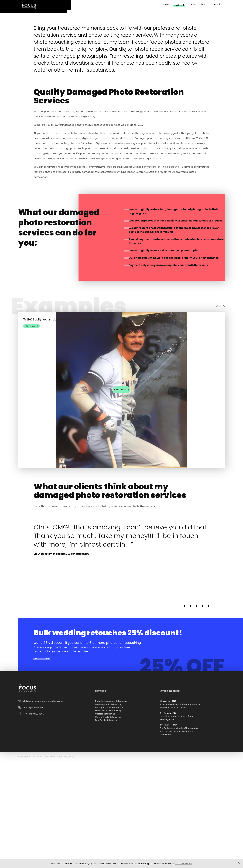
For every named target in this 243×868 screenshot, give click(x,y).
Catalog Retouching (105, 829)
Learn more (41, 773)
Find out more (184, 863)
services (178, 5)
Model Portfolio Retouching (108, 826)
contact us (99, 240)
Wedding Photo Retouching (109, 819)
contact (216, 5)
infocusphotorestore (31, 822)
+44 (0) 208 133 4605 (31, 829)
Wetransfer (153, 282)
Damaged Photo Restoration (109, 822)
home (166, 5)
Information (30, 441)
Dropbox (138, 282)
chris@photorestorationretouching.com (41, 816)
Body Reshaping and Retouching (111, 816)
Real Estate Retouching (107, 835)
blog (204, 5)
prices (193, 5)
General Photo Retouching (108, 832)
